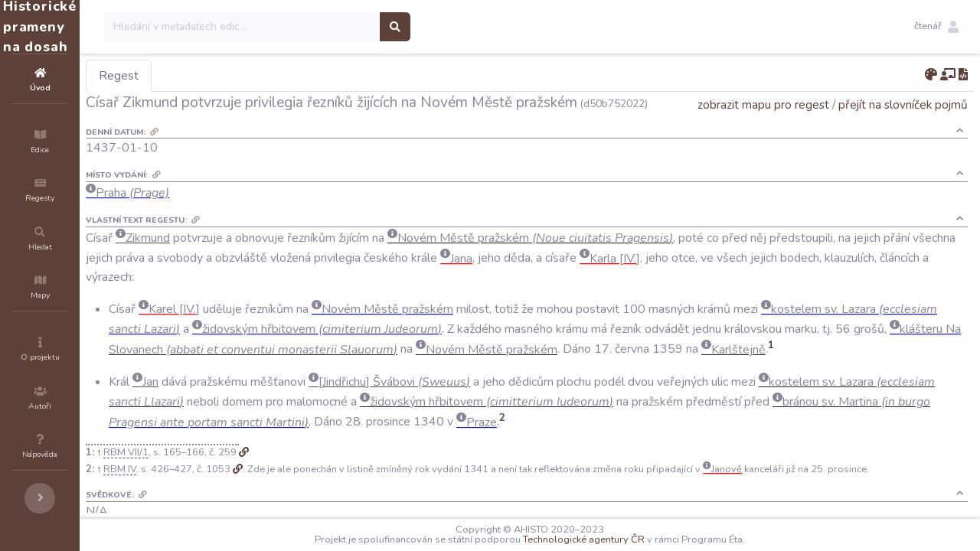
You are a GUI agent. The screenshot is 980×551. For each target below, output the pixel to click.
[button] (936, 27)
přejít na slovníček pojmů (903, 126)
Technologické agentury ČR (630, 540)
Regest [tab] (211, 76)
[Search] (334, 27)
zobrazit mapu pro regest (763, 126)
